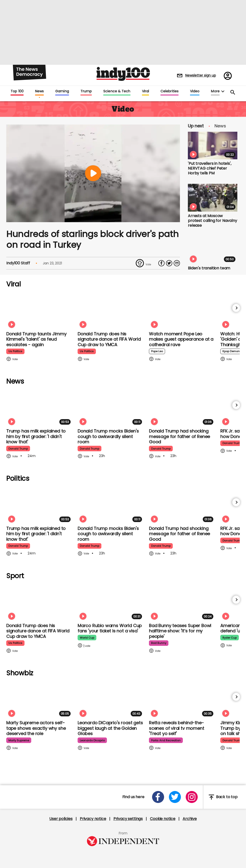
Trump (86, 91)
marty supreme (19, 740)
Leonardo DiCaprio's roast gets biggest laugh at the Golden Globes (110, 728)
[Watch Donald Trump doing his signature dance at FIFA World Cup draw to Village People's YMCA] (111, 311)
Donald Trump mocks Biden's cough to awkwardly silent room (108, 436)
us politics (16, 351)
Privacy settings (128, 819)
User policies (61, 819)
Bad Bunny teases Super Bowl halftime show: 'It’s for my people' (180, 631)
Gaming (62, 91)
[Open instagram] (192, 797)
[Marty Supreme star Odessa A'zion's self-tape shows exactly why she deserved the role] (39, 700)
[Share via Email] (177, 263)
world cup (88, 638)
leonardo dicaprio (93, 740)
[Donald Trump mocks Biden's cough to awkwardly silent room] (111, 408)
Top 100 (17, 91)
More (215, 91)
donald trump (19, 449)
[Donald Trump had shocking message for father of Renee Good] (182, 408)
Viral (145, 91)
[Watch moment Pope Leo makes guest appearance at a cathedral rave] (182, 311)
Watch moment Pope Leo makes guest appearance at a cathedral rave (181, 339)
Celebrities (169, 91)
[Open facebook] (158, 797)
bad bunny (159, 643)
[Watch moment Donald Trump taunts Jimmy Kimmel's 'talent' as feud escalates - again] (39, 311)
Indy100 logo (123, 74)
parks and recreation (167, 740)
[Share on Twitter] (169, 263)
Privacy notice (93, 819)
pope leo (157, 351)
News (39, 91)
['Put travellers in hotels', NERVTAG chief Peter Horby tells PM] (213, 146)
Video (195, 91)
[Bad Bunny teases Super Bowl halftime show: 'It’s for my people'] (182, 603)
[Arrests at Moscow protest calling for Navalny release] (213, 198)
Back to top (223, 797)
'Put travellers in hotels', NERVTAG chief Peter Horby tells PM (210, 168)
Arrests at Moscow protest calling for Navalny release (212, 221)
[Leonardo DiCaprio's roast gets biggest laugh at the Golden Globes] (111, 700)
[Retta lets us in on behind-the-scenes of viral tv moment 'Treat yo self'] (182, 700)
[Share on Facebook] (161, 263)
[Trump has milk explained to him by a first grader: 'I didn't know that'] (39, 408)
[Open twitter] (175, 797)
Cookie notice (163, 819)
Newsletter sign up (201, 75)
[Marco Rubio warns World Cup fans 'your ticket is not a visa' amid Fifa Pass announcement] (111, 603)
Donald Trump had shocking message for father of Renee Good (179, 436)
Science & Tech (117, 91)
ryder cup (230, 638)
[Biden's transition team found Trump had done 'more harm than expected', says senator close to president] (213, 250)
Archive (190, 819)
